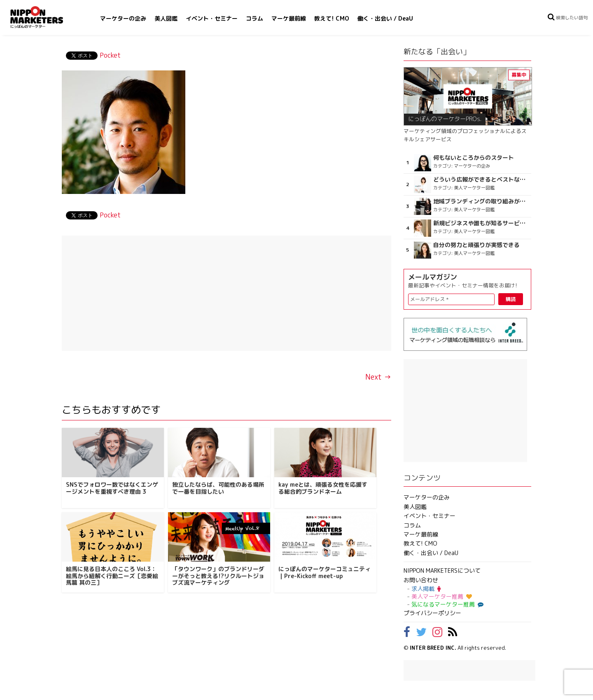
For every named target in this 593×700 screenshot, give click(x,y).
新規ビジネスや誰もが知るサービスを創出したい (481, 223)
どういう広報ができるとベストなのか (481, 180)
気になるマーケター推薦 (446, 604)
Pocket (110, 55)
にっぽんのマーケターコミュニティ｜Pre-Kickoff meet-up (325, 572)
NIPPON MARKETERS (45, 17)
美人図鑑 (166, 18)
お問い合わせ (421, 580)
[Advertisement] (226, 293)
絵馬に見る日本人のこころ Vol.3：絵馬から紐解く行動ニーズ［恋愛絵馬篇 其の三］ (112, 576)
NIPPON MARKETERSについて (442, 570)
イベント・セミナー (212, 18)
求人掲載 (426, 589)
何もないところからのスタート (474, 158)
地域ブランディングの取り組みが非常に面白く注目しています (481, 201)
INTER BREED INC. (433, 648)
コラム (254, 18)
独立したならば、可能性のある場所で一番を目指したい (218, 488)
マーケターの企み (123, 18)
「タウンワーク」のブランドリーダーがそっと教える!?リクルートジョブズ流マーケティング (218, 576)
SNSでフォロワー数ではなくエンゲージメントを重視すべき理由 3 (112, 488)
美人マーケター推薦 (442, 596)
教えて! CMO (332, 18)
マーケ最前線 (289, 18)
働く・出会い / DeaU (385, 18)
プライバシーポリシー (432, 613)
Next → (378, 377)
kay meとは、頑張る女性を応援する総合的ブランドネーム (323, 488)
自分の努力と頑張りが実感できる (476, 245)
